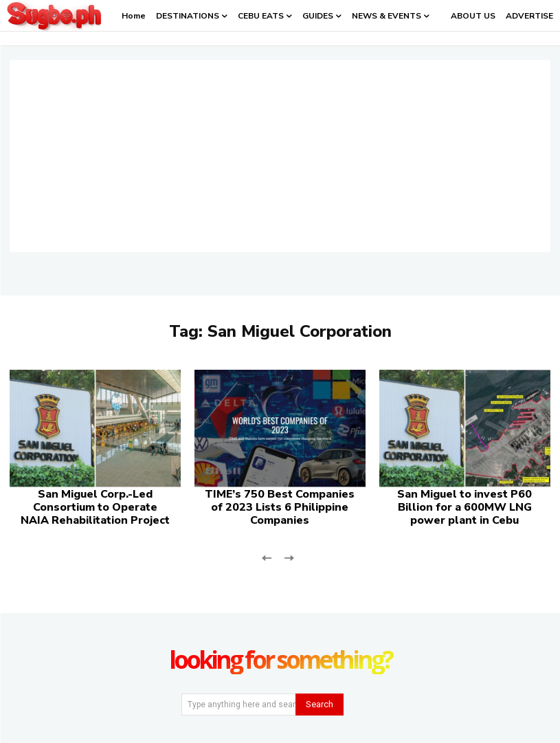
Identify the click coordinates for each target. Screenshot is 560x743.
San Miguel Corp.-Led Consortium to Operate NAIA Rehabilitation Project (95, 507)
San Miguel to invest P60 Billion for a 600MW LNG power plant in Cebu (464, 507)
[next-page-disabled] (289, 556)
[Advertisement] (280, 156)
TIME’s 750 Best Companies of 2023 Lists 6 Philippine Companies (280, 507)
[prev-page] (267, 556)
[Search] (320, 705)
